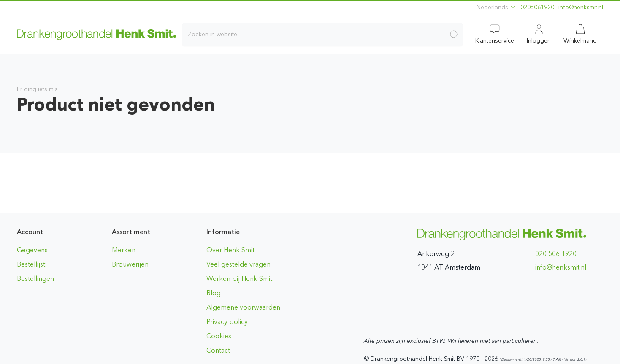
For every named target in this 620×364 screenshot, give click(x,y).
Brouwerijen (130, 264)
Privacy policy (227, 322)
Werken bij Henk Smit (239, 279)
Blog (214, 293)
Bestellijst (31, 264)
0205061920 (537, 7)
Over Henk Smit (230, 250)
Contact (218, 350)
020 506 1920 (556, 254)
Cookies (219, 336)
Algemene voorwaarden (243, 307)
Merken (124, 250)
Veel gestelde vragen (238, 264)
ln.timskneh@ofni (581, 7)
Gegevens (32, 250)
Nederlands (496, 7)
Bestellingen (35, 279)
